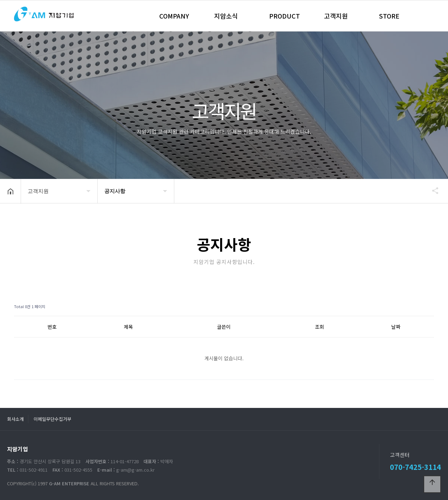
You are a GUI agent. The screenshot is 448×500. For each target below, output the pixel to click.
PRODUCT (285, 16)
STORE (389, 16)
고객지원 (336, 16)
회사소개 (15, 419)
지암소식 (226, 16)
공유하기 (432, 190)
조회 (320, 327)
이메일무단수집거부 (52, 419)
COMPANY (174, 16)
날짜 (396, 327)
